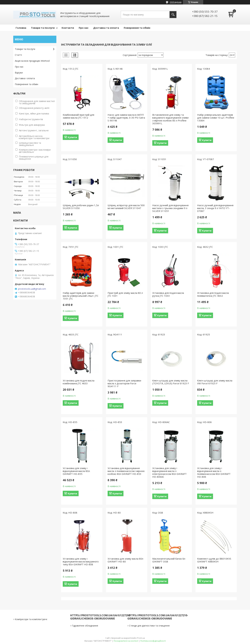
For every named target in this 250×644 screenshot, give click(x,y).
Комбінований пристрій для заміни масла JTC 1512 (78, 116)
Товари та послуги (43, 28)
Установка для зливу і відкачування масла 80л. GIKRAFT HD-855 (76, 471)
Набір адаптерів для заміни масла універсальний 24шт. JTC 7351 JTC (81, 296)
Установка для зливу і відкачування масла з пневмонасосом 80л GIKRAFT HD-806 (214, 472)
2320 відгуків (176, 2)
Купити (72, 137)
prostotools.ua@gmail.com (32, 289)
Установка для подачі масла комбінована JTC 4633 (79, 382)
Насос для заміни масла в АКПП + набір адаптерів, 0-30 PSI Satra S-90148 (126, 118)
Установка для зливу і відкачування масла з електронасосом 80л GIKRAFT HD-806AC (169, 472)
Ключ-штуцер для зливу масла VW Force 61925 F (215, 382)
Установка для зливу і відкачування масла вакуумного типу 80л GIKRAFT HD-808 (81, 561)
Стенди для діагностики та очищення (149, 626)
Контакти (68, 28)
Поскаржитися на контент (126, 641)
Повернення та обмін (137, 28)
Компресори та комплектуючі (31, 619)
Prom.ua (141, 638)
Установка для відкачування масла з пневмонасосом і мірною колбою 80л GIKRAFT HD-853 (126, 471)
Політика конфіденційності (153, 641)
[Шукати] (173, 15)
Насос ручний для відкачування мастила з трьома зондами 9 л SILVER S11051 (170, 208)
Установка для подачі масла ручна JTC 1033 (168, 294)
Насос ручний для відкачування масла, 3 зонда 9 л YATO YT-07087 (215, 208)
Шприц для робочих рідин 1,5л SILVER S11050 (81, 207)
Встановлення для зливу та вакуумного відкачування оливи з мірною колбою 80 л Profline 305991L (170, 119)
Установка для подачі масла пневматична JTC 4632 (213, 294)
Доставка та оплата (106, 28)
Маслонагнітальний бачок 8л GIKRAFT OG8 (169, 560)
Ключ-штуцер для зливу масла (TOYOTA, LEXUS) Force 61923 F (171, 382)
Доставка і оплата (25, 78)
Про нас (84, 28)
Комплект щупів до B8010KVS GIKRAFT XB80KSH (214, 560)
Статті (18, 55)
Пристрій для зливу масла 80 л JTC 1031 (125, 294)
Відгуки (19, 73)
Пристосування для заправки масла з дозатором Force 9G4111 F (124, 383)
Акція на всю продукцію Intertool (32, 61)
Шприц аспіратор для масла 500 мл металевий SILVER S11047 (126, 207)
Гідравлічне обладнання (85, 626)
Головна (21, 28)
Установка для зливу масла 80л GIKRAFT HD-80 (125, 560)
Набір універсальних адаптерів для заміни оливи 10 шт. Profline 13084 (216, 118)
